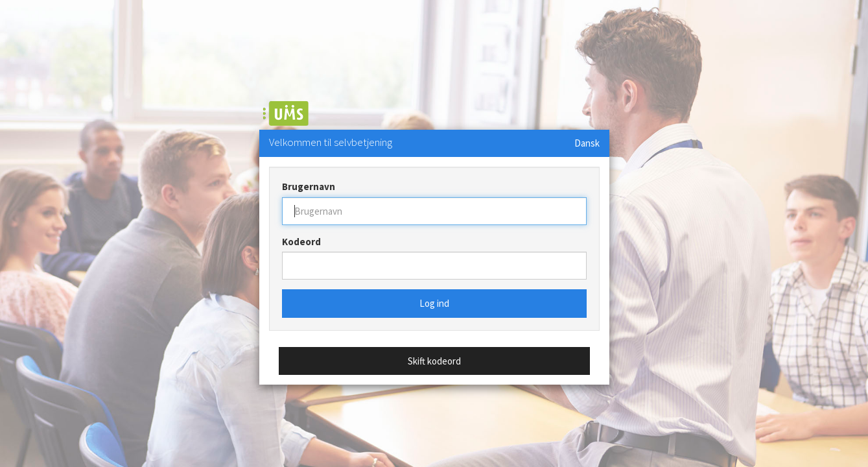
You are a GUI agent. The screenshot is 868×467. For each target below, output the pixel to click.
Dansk (587, 143)
